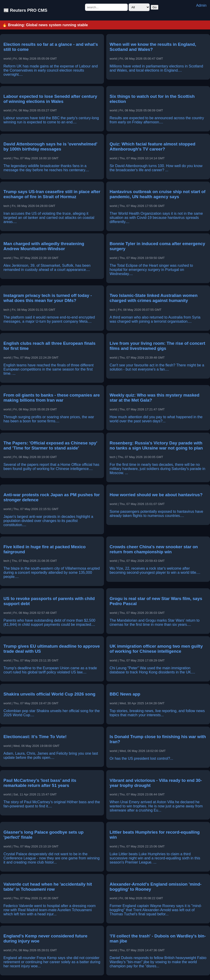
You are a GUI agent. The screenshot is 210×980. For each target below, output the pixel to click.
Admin (201, 5)
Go (155, 7)
